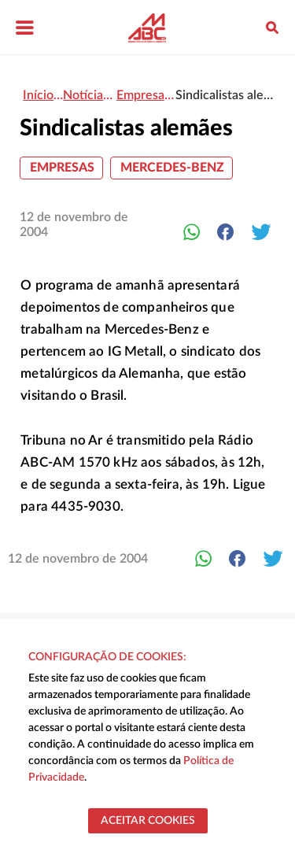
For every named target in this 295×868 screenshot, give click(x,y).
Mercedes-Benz (172, 168)
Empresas (62, 168)
